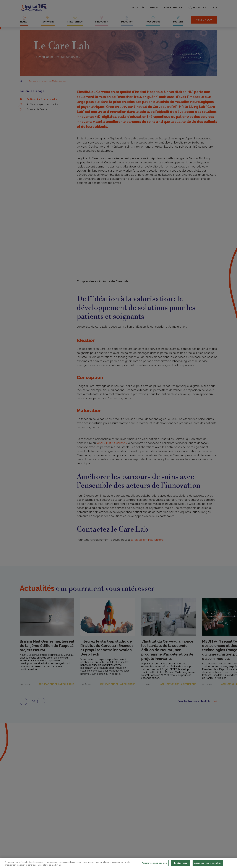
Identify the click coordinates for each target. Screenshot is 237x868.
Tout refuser (180, 863)
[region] (118, 863)
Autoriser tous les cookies (208, 863)
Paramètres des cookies (154, 863)
